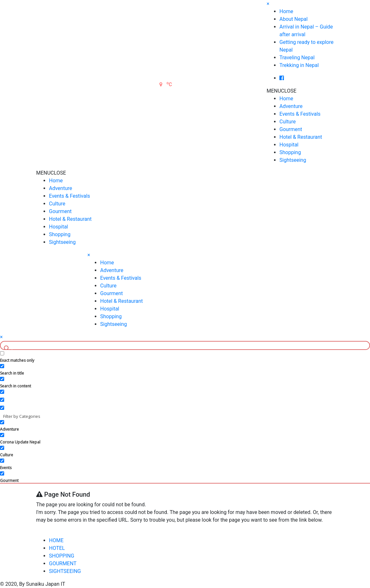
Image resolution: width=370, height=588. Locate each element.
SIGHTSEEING (65, 571)
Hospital (289, 145)
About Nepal (294, 19)
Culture (288, 122)
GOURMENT (63, 563)
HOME (56, 540)
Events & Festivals (300, 114)
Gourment (291, 129)
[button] (282, 91)
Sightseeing (293, 160)
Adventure (291, 106)
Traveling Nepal (297, 58)
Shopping (290, 152)
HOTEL (57, 548)
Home (286, 11)
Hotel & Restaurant (301, 137)
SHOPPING (62, 556)
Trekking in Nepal (299, 65)
